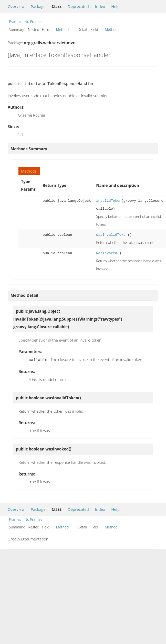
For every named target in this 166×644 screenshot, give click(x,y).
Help (115, 6)
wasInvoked (107, 253)
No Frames (33, 22)
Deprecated (78, 6)
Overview (16, 6)
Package (38, 6)
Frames (15, 22)
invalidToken (109, 201)
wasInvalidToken (112, 235)
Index (100, 6)
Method (63, 30)
